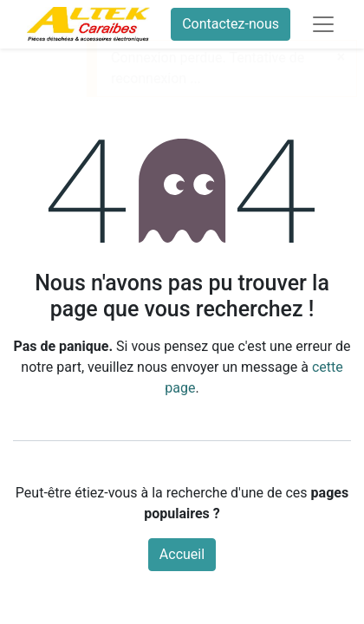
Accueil (182, 554)
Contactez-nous (231, 24)
